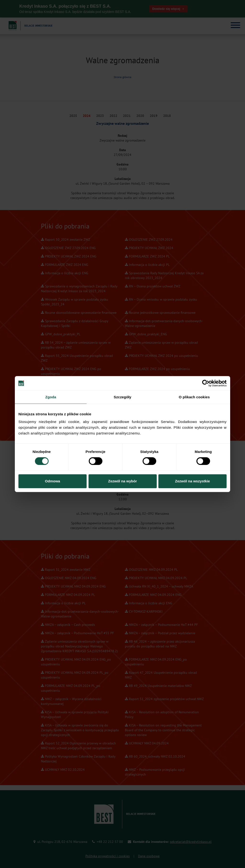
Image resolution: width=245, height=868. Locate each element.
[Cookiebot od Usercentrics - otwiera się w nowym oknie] (206, 383)
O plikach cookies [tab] (194, 397)
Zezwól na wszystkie (193, 481)
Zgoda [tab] (51, 397)
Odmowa (53, 481)
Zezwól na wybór (122, 481)
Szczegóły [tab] (122, 397)
